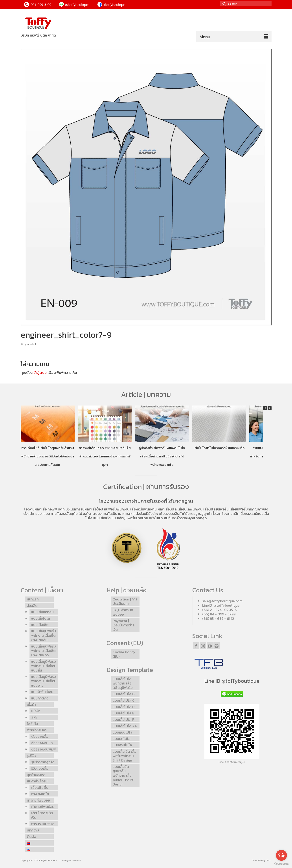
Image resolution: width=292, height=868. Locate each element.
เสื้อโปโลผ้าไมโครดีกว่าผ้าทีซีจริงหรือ (219, 448)
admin (31, 344)
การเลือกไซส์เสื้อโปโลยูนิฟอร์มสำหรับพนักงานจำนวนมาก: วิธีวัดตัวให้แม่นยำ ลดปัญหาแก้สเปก (48, 456)
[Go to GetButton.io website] (281, 864)
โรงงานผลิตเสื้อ (35, 509)
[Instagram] (203, 646)
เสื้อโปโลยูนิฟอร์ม (216, 509)
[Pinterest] (217, 646)
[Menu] (234, 37)
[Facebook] (196, 646)
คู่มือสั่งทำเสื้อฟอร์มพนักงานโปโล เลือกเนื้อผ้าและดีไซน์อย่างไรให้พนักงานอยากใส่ (162, 456)
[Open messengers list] (281, 855)
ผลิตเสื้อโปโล (167, 509)
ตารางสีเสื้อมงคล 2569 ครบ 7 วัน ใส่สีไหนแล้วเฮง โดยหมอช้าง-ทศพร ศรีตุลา (105, 456)
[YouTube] (210, 646)
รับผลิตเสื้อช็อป (92, 509)
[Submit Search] (224, 4)
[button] (270, 408)
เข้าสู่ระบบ (39, 373)
